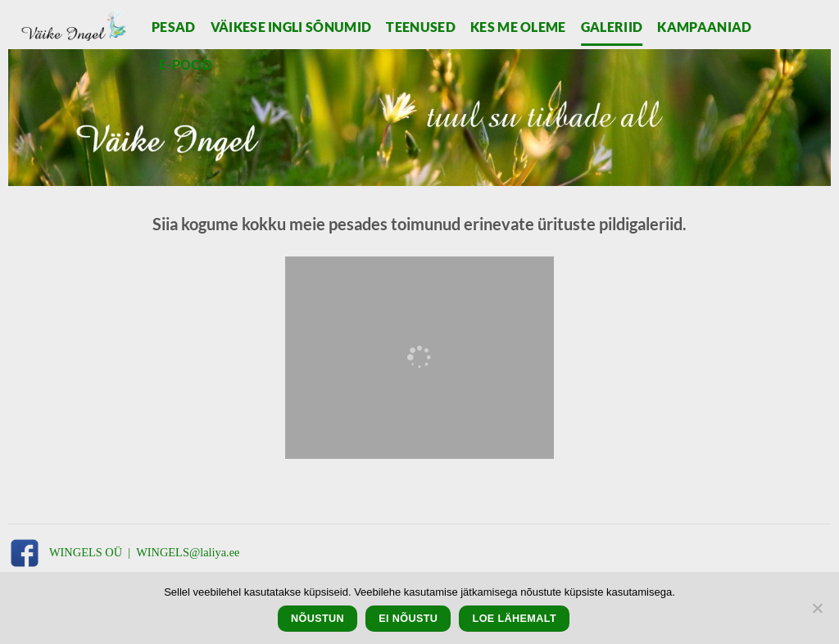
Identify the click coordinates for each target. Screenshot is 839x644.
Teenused (421, 27)
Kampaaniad (704, 27)
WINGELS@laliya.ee (188, 552)
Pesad (174, 27)
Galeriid (612, 27)
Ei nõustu (408, 619)
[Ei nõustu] (817, 613)
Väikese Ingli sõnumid (291, 27)
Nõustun (317, 619)
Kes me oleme (518, 27)
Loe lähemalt (515, 619)
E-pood (186, 64)
